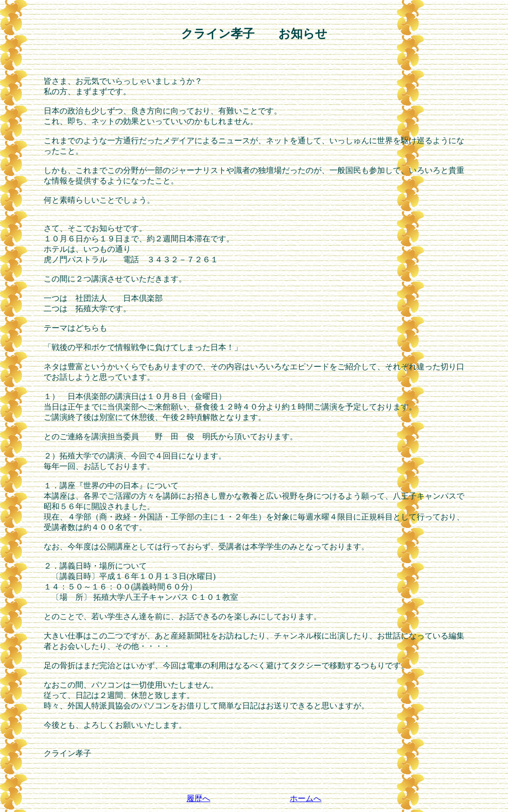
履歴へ (198, 798)
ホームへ (306, 798)
